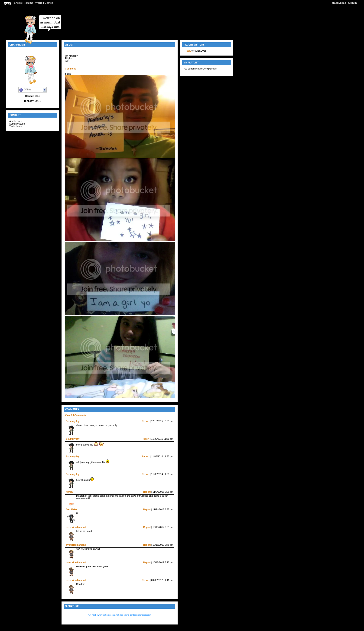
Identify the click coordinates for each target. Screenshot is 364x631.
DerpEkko (71, 510)
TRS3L (187, 51)
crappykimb (339, 3)
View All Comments (76, 415)
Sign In (353, 3)
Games (49, 3)
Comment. (71, 69)
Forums (29, 3)
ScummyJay (73, 421)
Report (146, 421)
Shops (18, 3)
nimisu (70, 492)
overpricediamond (76, 527)
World (39, 3)
